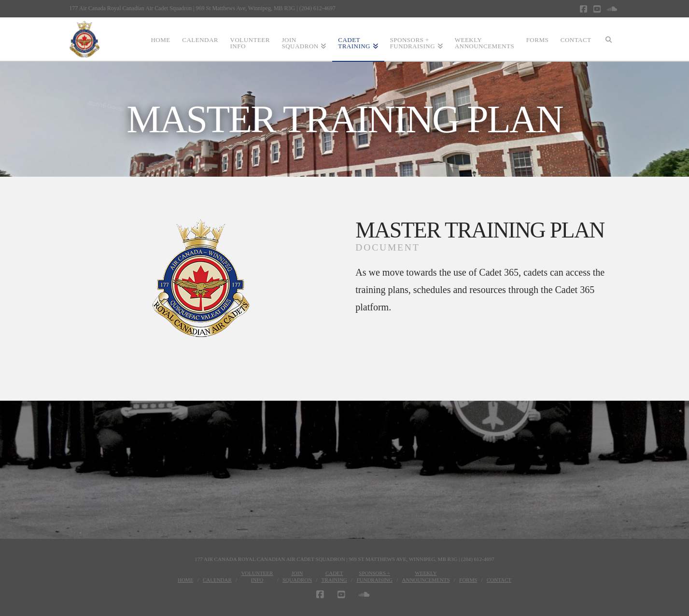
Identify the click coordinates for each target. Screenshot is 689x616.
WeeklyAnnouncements (426, 576)
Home (185, 580)
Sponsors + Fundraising (374, 576)
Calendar (217, 580)
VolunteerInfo (257, 576)
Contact (499, 580)
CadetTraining (334, 576)
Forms (468, 580)
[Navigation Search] (608, 39)
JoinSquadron (297, 576)
